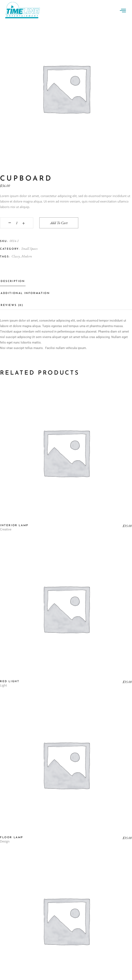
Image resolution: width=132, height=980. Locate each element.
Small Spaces (30, 248)
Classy (16, 256)
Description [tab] (13, 281)
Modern (27, 256)
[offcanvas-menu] (123, 10)
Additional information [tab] (25, 293)
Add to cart (59, 223)
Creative (6, 529)
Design (5, 841)
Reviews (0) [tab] (12, 305)
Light (3, 685)
